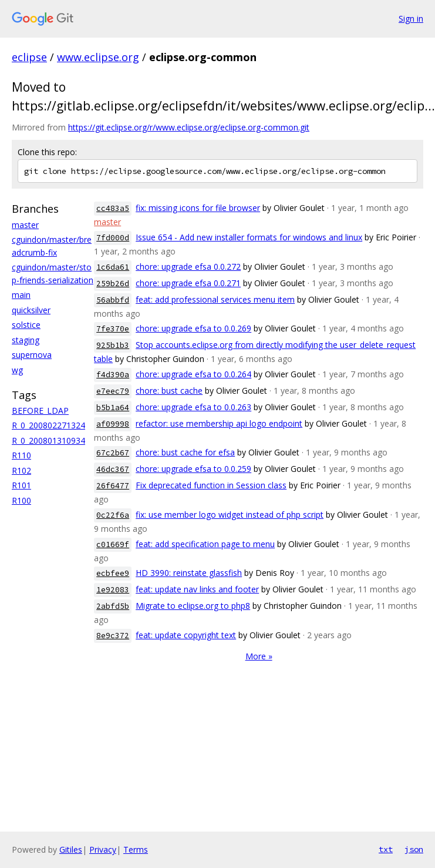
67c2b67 (113, 453)
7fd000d (113, 238)
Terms (136, 849)
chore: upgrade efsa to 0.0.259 (193, 469)
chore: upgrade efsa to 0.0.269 (193, 328)
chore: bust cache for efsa (185, 452)
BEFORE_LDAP (40, 410)
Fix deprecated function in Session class (211, 485)
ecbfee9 (113, 573)
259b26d (113, 284)
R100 (21, 500)
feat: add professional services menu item (215, 299)
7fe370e (113, 329)
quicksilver (31, 310)
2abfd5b (113, 606)
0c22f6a (113, 515)
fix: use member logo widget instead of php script (230, 515)
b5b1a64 (113, 408)
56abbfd (113, 300)
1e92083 (113, 590)
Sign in (411, 19)
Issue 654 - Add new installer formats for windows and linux (249, 237)
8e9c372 (113, 636)
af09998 (113, 424)
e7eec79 (113, 391)
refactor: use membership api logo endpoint (219, 423)
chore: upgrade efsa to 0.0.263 (193, 407)
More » (259, 656)
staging (26, 340)
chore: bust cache (169, 391)
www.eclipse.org (98, 57)
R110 (21, 455)
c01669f (113, 544)
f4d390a (113, 375)
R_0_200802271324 (48, 425)
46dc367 (113, 469)
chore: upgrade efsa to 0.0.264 (193, 374)
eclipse (29, 57)
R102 (21, 470)
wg (17, 370)
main (21, 295)
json (414, 849)
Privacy (103, 849)
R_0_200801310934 (48, 440)
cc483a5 (113, 208)
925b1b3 (113, 345)
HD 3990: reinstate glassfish (189, 573)
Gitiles (71, 849)
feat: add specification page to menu (205, 544)
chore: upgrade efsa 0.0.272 (188, 267)
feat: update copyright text (186, 635)
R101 (21, 485)
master (25, 225)
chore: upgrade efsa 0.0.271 (188, 283)
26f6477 (113, 486)
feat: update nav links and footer (197, 589)
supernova (32, 355)
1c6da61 (113, 267)
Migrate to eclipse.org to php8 (193, 606)
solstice (26, 325)
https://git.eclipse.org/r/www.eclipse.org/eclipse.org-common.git (189, 127)
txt (386, 849)
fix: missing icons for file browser (198, 208)
